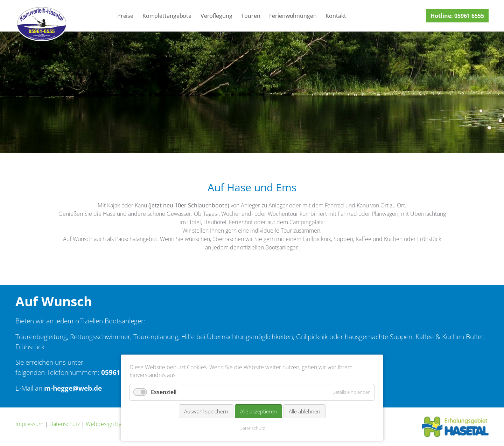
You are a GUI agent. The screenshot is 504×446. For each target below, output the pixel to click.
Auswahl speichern (206, 411)
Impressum (29, 424)
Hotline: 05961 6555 (457, 16)
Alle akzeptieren (258, 411)
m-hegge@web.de (73, 388)
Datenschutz (65, 424)
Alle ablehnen (304, 411)
